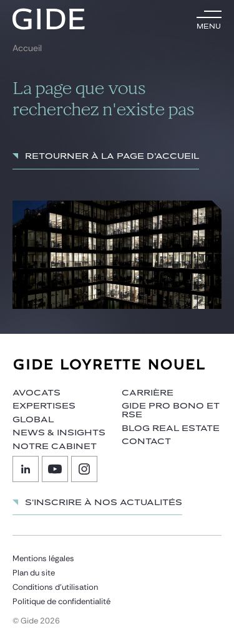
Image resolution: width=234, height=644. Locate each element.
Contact (146, 442)
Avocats (37, 393)
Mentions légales (43, 558)
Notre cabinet (55, 447)
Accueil (27, 48)
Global (33, 420)
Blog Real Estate (171, 429)
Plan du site (34, 573)
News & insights (59, 433)
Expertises (44, 406)
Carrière (148, 393)
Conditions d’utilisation (55, 587)
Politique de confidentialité (61, 601)
